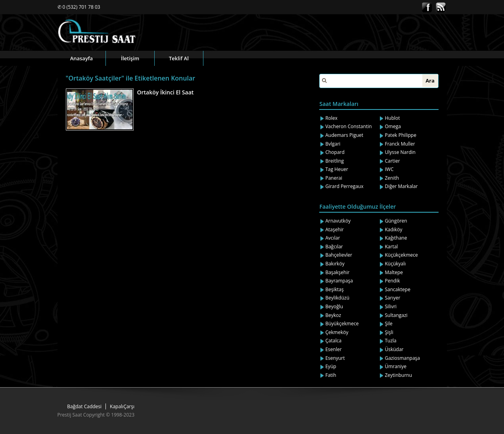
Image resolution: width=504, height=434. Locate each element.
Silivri (391, 306)
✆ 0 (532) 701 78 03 (79, 7)
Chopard (335, 152)
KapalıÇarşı (122, 406)
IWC (389, 169)
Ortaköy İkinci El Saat (166, 92)
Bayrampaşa (339, 281)
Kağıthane (396, 238)
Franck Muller (400, 144)
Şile (388, 324)
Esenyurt (335, 358)
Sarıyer (392, 298)
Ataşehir (334, 229)
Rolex (331, 118)
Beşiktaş (334, 289)
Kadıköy (393, 229)
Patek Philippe (400, 135)
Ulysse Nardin (400, 152)
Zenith (392, 178)
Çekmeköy (337, 332)
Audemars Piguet (344, 135)
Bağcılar (334, 247)
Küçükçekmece (401, 255)
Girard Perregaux (344, 186)
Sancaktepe (397, 289)
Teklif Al (179, 58)
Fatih (331, 375)
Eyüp (331, 366)
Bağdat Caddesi (84, 406)
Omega (393, 126)
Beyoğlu (334, 306)
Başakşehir (337, 272)
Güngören (396, 221)
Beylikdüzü (337, 298)
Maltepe (394, 272)
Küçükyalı (395, 264)
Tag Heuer (337, 169)
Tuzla (390, 341)
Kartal (391, 247)
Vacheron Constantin (348, 126)
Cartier (392, 161)
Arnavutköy (338, 221)
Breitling (334, 161)
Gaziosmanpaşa (402, 358)
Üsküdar (394, 349)
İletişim (130, 58)
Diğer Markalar (401, 186)
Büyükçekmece (342, 324)
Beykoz (333, 315)
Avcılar (332, 238)
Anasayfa (81, 58)
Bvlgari (333, 144)
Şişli (389, 332)
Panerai (334, 178)
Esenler (333, 349)
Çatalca (333, 341)
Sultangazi (396, 315)
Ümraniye (396, 366)
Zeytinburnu (398, 375)
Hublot (392, 118)
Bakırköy (335, 264)
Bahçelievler (339, 255)
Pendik (392, 281)
